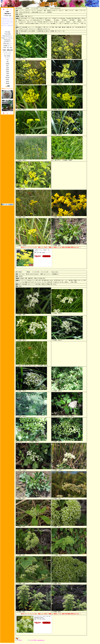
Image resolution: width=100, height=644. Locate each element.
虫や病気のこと (7, 42)
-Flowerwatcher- (7, 88)
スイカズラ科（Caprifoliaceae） (37, 640)
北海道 (7, 64)
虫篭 (7, 86)
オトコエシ (19, 272)
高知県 (7, 83)
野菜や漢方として (7, 44)
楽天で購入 (46, 256)
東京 (7, 66)
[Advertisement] (7, 181)
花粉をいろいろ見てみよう (7, 38)
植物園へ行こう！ (7, 46)
